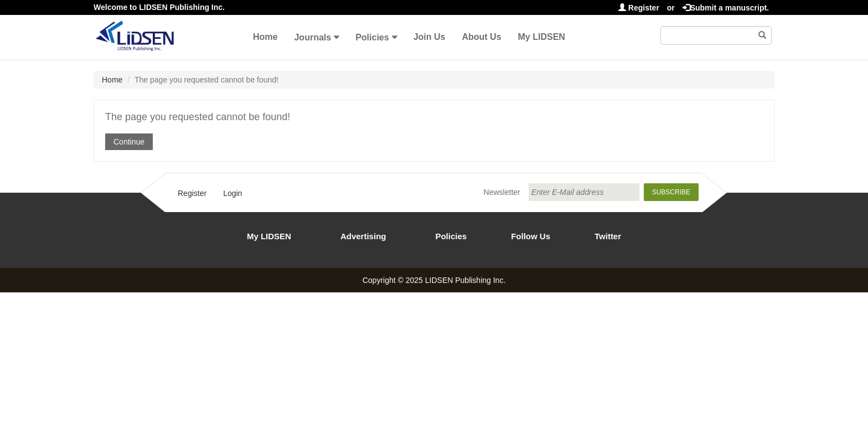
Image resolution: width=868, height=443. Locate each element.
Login (232, 193)
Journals (312, 37)
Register (639, 8)
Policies (372, 37)
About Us (481, 37)
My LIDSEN (542, 37)
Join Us (430, 37)
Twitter (608, 236)
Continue (129, 142)
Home (265, 37)
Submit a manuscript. (726, 8)
